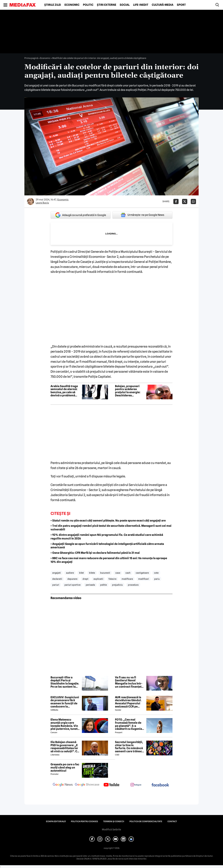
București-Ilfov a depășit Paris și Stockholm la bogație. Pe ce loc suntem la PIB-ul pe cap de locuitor (65, 682)
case (118, 573)
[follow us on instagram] (136, 785)
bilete (92, 573)
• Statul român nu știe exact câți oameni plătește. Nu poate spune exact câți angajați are (108, 521)
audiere (70, 573)
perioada (90, 585)
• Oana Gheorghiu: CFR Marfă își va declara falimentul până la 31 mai (95, 553)
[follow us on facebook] (160, 785)
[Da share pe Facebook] (176, 201)
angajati (57, 573)
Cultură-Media (163, 5)
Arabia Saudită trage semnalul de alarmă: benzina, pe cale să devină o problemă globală (64, 391)
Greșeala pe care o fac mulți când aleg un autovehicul (65, 768)
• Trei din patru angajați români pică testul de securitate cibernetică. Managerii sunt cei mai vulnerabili (111, 528)
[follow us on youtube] (111, 785)
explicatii (98, 579)
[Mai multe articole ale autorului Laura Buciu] (30, 201)
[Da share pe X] (185, 201)
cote (156, 573)
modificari (144, 579)
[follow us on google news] (63, 785)
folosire (112, 579)
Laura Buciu (42, 203)
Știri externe (107, 5)
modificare (127, 579)
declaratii (57, 579)
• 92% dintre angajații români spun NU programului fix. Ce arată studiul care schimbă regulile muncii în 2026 (107, 537)
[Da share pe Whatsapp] (193, 201)
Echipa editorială (56, 821)
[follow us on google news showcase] (87, 785)
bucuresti (105, 573)
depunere (72, 579)
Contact (172, 821)
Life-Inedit (141, 5)
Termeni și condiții (114, 821)
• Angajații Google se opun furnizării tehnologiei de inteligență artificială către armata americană (107, 546)
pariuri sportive (72, 585)
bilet (81, 573)
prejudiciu (117, 585)
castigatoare (142, 573)
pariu (157, 579)
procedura (133, 585)
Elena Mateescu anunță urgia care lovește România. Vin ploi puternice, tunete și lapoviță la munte (65, 724)
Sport (181, 5)
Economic (72, 5)
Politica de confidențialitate (146, 821)
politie (103, 585)
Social (125, 5)
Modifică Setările (111, 829)
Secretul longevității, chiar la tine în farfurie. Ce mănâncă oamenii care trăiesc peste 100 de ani (129, 747)
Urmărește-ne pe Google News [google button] (142, 215)
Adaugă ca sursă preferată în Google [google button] (81, 215)
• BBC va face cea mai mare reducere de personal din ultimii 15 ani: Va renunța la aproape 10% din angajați (109, 560)
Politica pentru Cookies (84, 821)
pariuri (56, 585)
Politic (88, 5)
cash (128, 573)
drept (85, 579)
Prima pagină (31, 58)
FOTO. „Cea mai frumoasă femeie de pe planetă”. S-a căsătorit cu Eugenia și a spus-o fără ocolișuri (128, 724)
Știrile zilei (53, 5)
